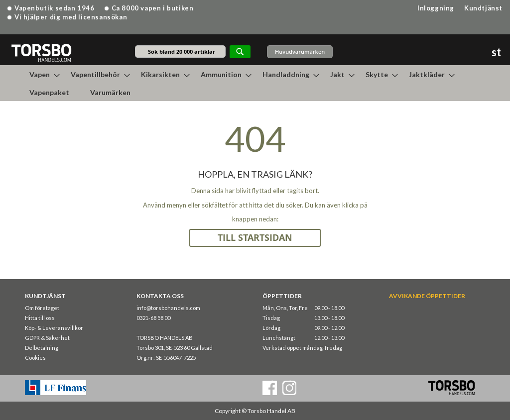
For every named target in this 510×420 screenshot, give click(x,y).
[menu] (255, 83)
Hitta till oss (40, 318)
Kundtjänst (483, 8)
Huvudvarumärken (300, 52)
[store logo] (41, 52)
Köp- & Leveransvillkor (54, 328)
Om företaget (42, 308)
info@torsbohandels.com (168, 308)
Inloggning (436, 8)
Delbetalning (42, 348)
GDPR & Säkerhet (47, 338)
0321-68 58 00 (153, 318)
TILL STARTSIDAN (255, 238)
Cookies (35, 358)
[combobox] (180, 52)
